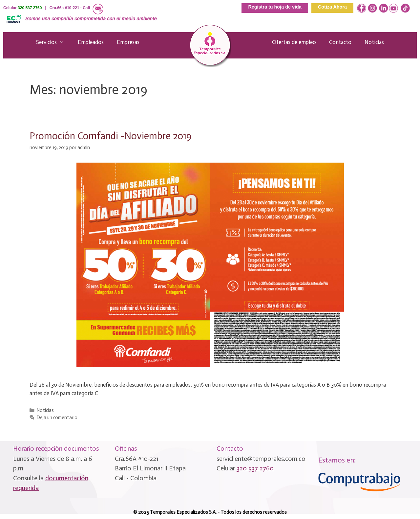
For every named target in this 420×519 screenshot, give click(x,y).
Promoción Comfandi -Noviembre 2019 (110, 136)
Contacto (340, 42)
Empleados (91, 42)
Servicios (54, 42)
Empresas (128, 42)
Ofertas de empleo (294, 42)
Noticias (374, 42)
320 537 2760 (30, 8)
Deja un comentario (57, 417)
